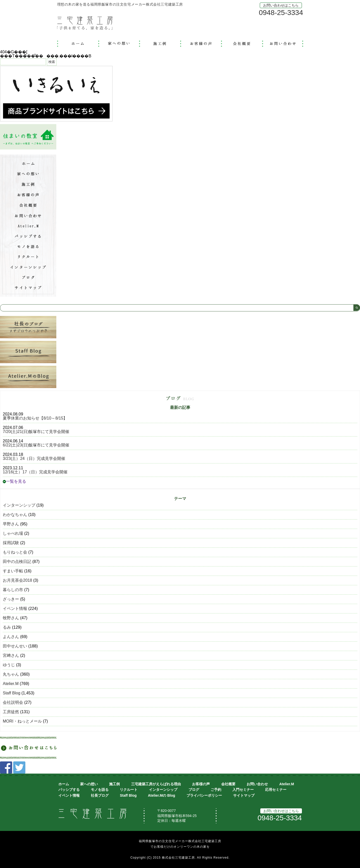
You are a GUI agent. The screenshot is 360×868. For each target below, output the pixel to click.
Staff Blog (12, 693)
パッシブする (69, 790)
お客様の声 (201, 784)
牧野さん (11, 618)
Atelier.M (11, 684)
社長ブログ (100, 795)
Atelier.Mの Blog (161, 795)
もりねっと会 (15, 552)
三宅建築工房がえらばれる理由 (156, 784)
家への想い (89, 784)
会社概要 (228, 784)
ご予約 (216, 790)
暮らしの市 (13, 590)
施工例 (114, 784)
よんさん (11, 637)
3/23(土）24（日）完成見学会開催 (34, 458)
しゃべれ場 (13, 533)
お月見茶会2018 (18, 580)
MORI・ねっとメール (22, 721)
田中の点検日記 (17, 562)
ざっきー (11, 599)
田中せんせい (15, 646)
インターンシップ (19, 505)
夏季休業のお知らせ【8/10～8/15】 (35, 418)
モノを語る (100, 790)
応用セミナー (276, 790)
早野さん (11, 524)
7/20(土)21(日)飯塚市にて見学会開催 (36, 432)
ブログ (194, 790)
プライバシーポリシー (204, 795)
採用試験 (11, 543)
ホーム (64, 784)
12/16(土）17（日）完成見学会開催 (35, 472)
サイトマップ (244, 795)
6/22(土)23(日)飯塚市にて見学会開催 (36, 445)
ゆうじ (9, 665)
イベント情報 (15, 608)
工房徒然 (11, 712)
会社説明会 (13, 702)
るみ (7, 627)
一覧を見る (14, 481)
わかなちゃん (15, 515)
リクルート (129, 790)
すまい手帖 (13, 571)
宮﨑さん (11, 655)
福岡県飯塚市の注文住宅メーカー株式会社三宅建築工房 (180, 841)
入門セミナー (243, 790)
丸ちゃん (11, 674)
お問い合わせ (257, 784)
